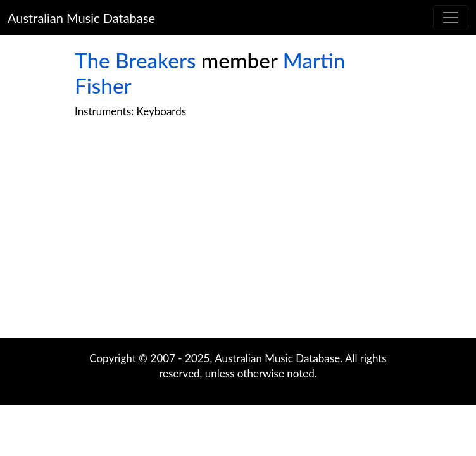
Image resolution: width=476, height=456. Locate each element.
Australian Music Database (81, 18)
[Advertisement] (238, 237)
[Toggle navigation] (451, 18)
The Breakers (135, 60)
